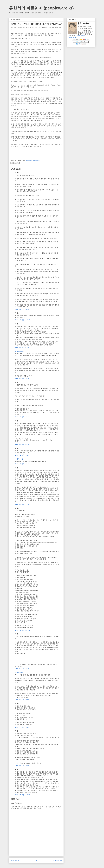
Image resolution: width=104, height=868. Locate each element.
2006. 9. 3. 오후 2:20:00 (22, 700)
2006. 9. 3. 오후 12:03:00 (22, 669)
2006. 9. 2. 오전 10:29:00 (22, 320)
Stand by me (72, 38)
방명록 (83, 36)
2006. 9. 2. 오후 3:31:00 (22, 417)
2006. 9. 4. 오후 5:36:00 (22, 766)
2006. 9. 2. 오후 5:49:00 (22, 464)
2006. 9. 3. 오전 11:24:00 (22, 630)
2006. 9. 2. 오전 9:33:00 (22, 309)
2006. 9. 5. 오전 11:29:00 (22, 795)
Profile (78, 36)
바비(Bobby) (19, 351)
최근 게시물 (15, 861)
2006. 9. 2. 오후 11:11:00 (22, 504)
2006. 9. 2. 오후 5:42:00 (22, 444)
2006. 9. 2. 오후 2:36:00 (22, 378)
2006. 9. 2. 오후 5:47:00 (22, 455)
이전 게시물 (58, 861)
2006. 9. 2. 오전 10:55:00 (22, 347)
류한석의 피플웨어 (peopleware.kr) (41, 8)
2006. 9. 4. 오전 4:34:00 (22, 727)
